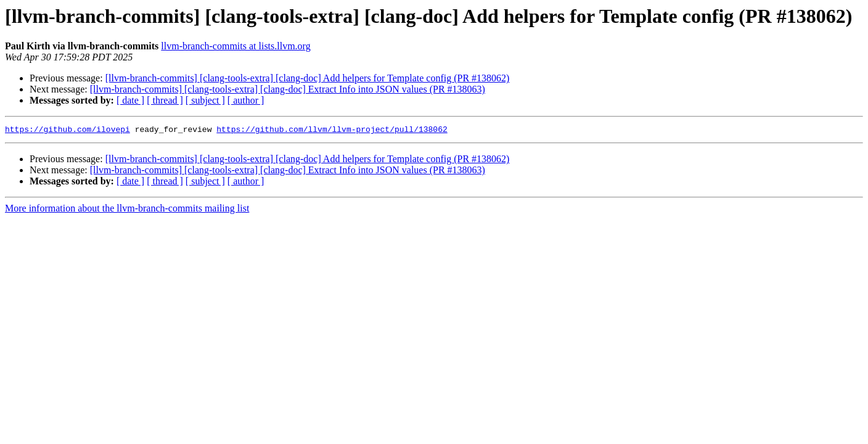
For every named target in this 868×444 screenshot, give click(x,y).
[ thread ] (165, 100)
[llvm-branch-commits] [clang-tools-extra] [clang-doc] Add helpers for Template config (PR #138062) (308, 78)
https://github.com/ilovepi (68, 131)
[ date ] (130, 100)
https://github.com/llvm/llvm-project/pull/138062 (332, 131)
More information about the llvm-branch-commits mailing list (127, 210)
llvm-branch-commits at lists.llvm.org (235, 46)
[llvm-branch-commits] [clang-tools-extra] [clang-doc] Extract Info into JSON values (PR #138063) (288, 89)
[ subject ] (205, 100)
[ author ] (246, 100)
